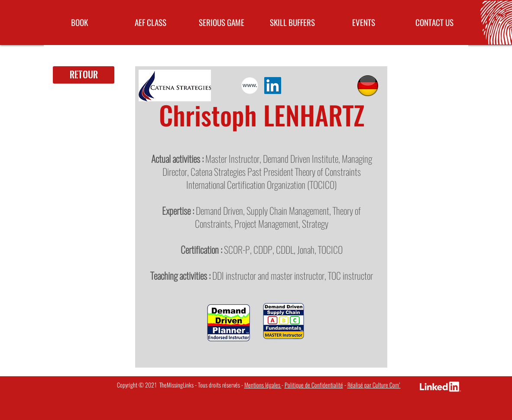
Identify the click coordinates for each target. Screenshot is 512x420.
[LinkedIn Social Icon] (273, 86)
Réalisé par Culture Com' (374, 385)
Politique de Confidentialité (314, 385)
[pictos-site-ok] (250, 86)
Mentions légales (263, 385)
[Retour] (84, 75)
